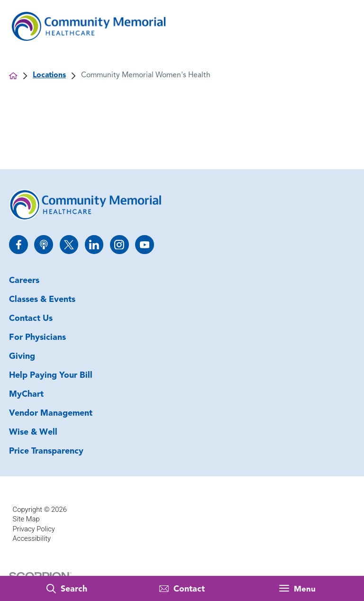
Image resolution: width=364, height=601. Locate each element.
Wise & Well (33, 433)
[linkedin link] (94, 244)
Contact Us (31, 319)
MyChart (26, 395)
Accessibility (32, 538)
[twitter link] (69, 244)
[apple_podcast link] (43, 244)
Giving (22, 357)
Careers (24, 281)
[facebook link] (18, 244)
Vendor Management (51, 414)
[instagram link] (119, 244)
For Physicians (37, 338)
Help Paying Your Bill (51, 376)
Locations (49, 75)
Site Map (26, 519)
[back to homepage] (13, 76)
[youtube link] (144, 244)
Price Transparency (46, 451)
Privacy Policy (34, 529)
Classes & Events (42, 300)
